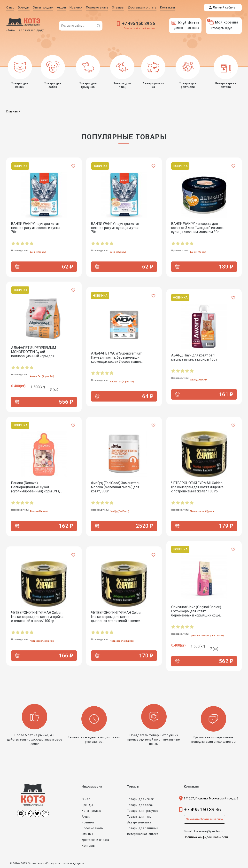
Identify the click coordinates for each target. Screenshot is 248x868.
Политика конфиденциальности (206, 837)
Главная (12, 111)
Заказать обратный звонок (139, 28)
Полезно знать (92, 828)
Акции (86, 817)
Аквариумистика (139, 822)
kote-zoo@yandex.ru (209, 831)
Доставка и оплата (95, 840)
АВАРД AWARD (198, 380)
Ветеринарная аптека (143, 834)
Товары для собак (140, 805)
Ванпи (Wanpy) (38, 252)
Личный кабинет (225, 7)
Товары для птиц (139, 817)
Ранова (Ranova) (39, 511)
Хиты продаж (91, 811)
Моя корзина (224, 22)
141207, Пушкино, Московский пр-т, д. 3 (211, 798)
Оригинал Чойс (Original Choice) (207, 636)
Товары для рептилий (143, 828)
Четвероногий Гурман (202, 511)
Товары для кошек (140, 799)
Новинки (88, 822)
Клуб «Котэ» (185, 23)
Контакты (88, 846)
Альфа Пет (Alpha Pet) (42, 376)
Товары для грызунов (143, 811)
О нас (86, 799)
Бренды (87, 805)
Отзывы (87, 834)
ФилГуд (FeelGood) (120, 511)
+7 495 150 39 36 (139, 23)
